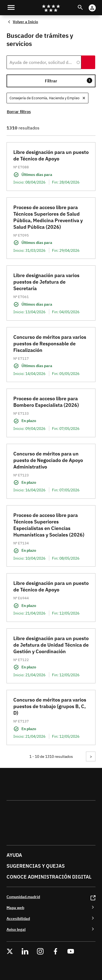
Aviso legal (16, 929)
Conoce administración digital (49, 877)
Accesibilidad (18, 918)
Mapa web (15, 908)
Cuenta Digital (98, 4)
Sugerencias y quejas (36, 866)
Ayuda (14, 855)
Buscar (85, 4)
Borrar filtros (19, 112)
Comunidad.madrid (23, 897)
